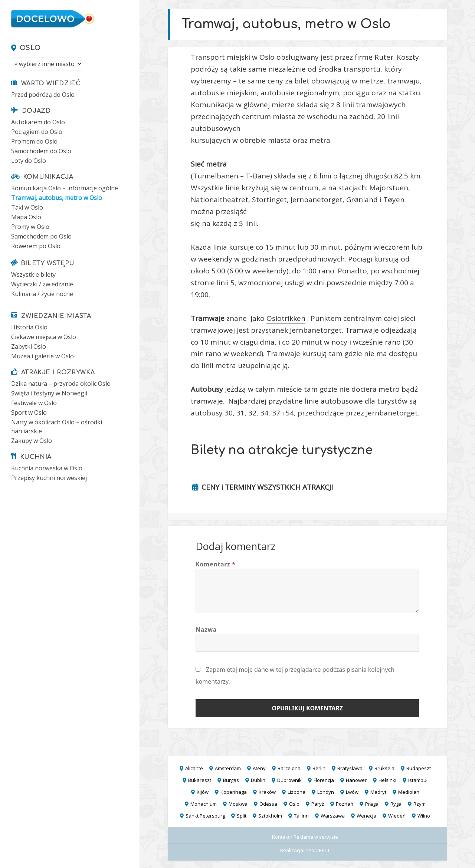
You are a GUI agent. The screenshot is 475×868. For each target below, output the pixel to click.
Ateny (259, 768)
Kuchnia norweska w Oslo (47, 468)
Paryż (318, 804)
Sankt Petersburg (205, 816)
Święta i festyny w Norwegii (49, 393)
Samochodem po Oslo (41, 236)
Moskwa (238, 804)
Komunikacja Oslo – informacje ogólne (65, 188)
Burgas (231, 780)
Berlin (319, 768)
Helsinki (387, 780)
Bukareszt (200, 780)
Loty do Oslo (29, 161)
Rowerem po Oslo (36, 246)
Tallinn (301, 816)
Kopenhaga (234, 792)
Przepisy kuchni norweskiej (49, 478)
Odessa (268, 804)
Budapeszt (419, 768)
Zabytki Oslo (29, 346)
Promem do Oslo (34, 141)
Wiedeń (397, 816)
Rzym (420, 804)
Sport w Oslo (29, 412)
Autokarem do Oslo (38, 122)
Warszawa (333, 816)
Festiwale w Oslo (34, 403)
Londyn (326, 792)
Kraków (267, 792)
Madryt (378, 792)
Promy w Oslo (30, 227)
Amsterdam (228, 768)
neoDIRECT (318, 850)
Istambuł (418, 780)
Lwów (352, 792)
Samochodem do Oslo (41, 151)
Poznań (345, 804)
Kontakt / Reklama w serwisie (305, 837)
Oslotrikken (286, 318)
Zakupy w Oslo (32, 441)
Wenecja (366, 816)
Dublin (258, 780)
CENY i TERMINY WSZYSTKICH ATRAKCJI (267, 487)
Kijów (203, 792)
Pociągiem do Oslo (37, 132)
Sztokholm (270, 816)
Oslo (30, 48)
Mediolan (409, 792)
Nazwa (206, 629)
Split (242, 816)
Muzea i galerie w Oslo (42, 356)
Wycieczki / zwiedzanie (42, 284)
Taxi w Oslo (27, 207)
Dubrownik (289, 780)
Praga (372, 804)
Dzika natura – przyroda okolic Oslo (61, 384)
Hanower (356, 780)
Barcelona (289, 768)
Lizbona (297, 792)
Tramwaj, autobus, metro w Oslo (57, 198)
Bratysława (350, 768)
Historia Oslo (29, 327)
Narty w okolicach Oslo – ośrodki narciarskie (57, 427)
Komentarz (216, 564)
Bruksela (384, 768)
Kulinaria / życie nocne (42, 294)
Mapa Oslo (26, 217)
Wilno (424, 816)
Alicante (194, 768)
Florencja (324, 780)
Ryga (396, 804)
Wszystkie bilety (33, 274)
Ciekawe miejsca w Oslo (44, 337)
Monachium (204, 804)
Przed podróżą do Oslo (43, 95)
